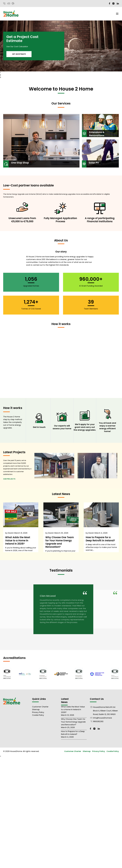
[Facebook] (109, 3)
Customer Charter (40, 707)
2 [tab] (0, 75)
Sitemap (36, 709)
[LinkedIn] (118, 3)
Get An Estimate (19, 54)
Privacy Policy (38, 712)
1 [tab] (0, 73)
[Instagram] (113, 3)
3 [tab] (0, 77)
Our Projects (9, 479)
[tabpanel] (61, 46)
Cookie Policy (38, 715)
